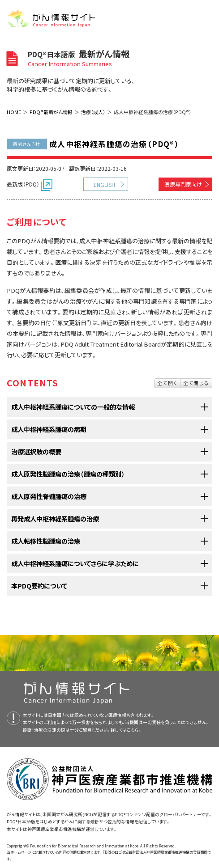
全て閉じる (196, 383)
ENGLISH (104, 184)
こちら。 (134, 730)
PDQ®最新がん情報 (51, 112)
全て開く (167, 383)
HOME (14, 112)
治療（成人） (93, 112)
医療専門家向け (183, 184)
